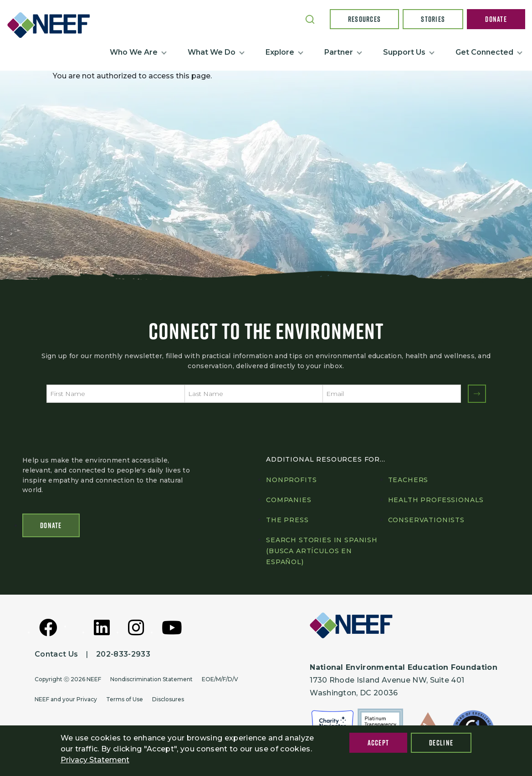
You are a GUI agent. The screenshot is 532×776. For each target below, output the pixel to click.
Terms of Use (125, 699)
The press (287, 520)
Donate (496, 19)
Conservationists (426, 520)
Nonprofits (291, 480)
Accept (379, 743)
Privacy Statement (95, 760)
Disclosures (168, 699)
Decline (441, 743)
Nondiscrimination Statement (151, 679)
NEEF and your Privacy (66, 699)
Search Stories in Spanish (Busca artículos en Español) (322, 551)
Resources (365, 19)
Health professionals (436, 500)
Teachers (408, 480)
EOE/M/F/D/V (220, 679)
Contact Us (56, 654)
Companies (289, 500)
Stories (433, 19)
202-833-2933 (123, 654)
